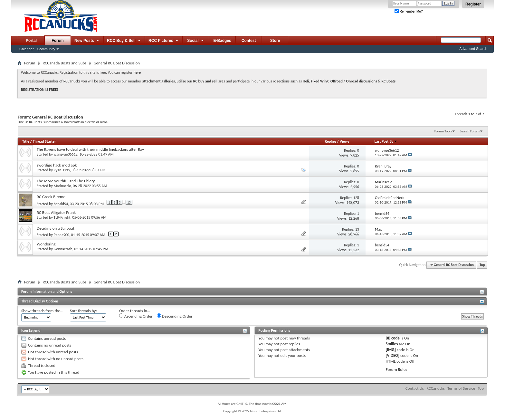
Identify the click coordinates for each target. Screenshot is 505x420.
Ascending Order (136, 316)
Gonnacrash (63, 249)
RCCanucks (436, 388)
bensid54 (61, 204)
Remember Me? (409, 11)
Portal (31, 41)
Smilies (392, 344)
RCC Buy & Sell (124, 41)
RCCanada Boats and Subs (64, 63)
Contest (249, 41)
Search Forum (470, 131)
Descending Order (175, 316)
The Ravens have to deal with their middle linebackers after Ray (90, 149)
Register (473, 4)
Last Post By (386, 141)
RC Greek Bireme (51, 197)
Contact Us (415, 388)
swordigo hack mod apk (57, 165)
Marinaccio (62, 186)
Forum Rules (396, 370)
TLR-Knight (62, 217)
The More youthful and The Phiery (66, 181)
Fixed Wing (320, 81)
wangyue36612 (66, 154)
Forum (57, 41)
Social (196, 41)
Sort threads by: (83, 311)
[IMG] (391, 350)
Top (482, 265)
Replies (330, 141)
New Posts (87, 41)
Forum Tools (443, 131)
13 (129, 202)
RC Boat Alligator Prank (56, 212)
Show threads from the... (42, 311)
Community (46, 49)
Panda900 (62, 235)
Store (275, 41)
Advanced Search (473, 49)
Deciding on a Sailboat (56, 228)
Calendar (27, 49)
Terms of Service (461, 388)
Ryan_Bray (62, 170)
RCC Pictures (164, 41)
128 (356, 198)
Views (345, 141)
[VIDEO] (392, 355)
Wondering (46, 244)
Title (26, 141)
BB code (392, 338)
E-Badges (222, 41)
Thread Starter (44, 141)
